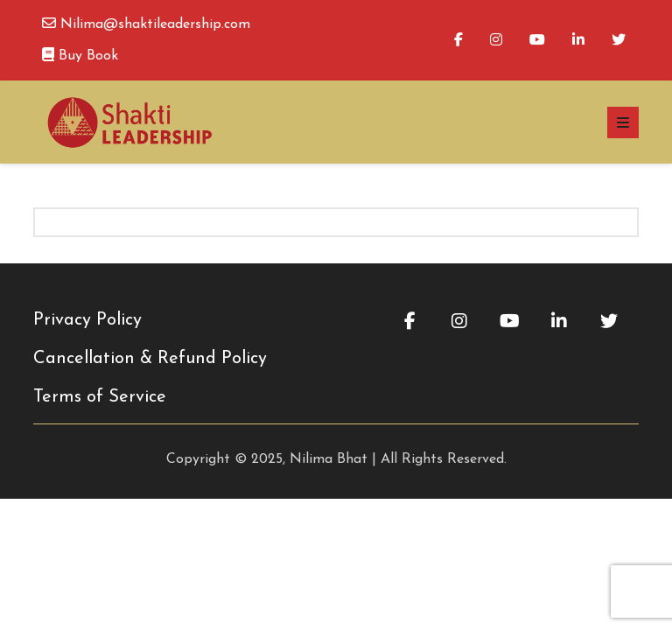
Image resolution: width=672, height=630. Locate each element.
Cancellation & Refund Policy (150, 359)
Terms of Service (100, 397)
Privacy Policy (87, 320)
